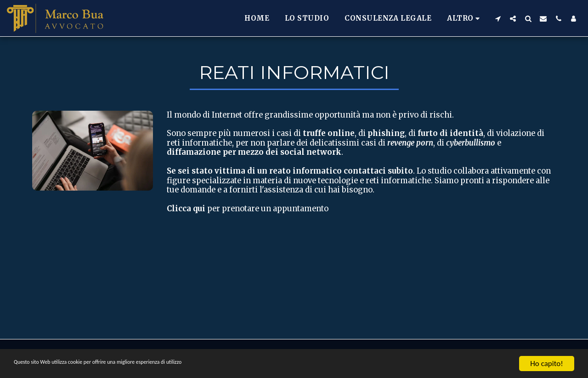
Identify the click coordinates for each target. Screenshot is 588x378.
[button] (498, 18)
